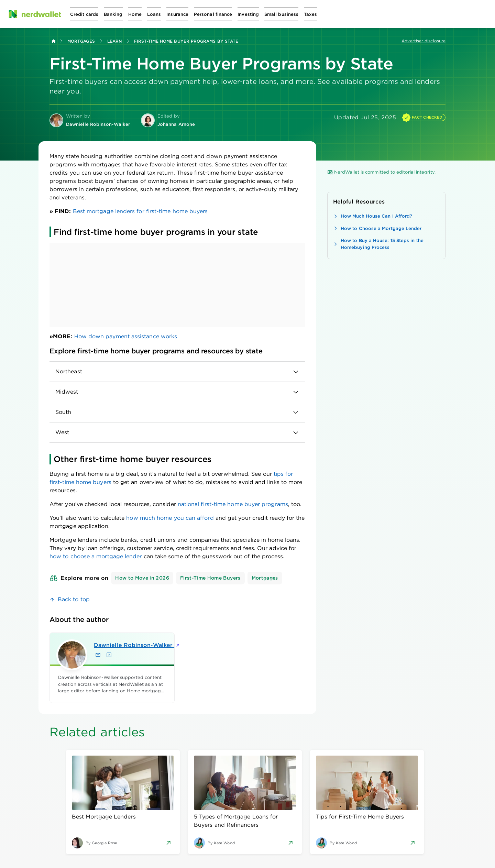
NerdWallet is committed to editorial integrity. (381, 172)
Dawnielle (121, 645)
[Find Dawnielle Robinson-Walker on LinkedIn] (109, 655)
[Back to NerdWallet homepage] (54, 41)
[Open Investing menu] (248, 14)
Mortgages (81, 41)
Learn (114, 41)
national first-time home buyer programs (233, 504)
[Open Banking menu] (113, 14)
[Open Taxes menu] (310, 14)
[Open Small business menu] (281, 14)
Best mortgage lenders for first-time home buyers (140, 211)
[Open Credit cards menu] (84, 14)
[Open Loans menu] (154, 14)
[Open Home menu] (135, 14)
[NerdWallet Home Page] (35, 14)
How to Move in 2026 (142, 578)
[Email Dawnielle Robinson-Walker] (98, 655)
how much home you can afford (170, 518)
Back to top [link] (74, 599)
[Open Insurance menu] (177, 14)
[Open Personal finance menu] (213, 14)
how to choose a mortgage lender (97, 556)
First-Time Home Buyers (210, 578)
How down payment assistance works (126, 336)
